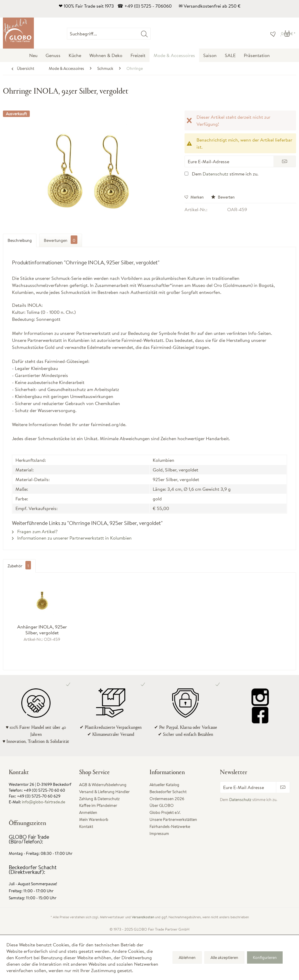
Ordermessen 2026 (167, 799)
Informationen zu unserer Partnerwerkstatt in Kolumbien (72, 538)
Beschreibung (20, 240)
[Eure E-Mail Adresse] (248, 787)
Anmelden (88, 812)
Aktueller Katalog (164, 785)
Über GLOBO (162, 805)
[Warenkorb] (288, 34)
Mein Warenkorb (94, 819)
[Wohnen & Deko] (106, 55)
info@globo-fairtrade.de (44, 802)
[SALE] (230, 55)
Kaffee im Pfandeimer (98, 805)
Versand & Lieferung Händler (104, 792)
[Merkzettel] (272, 34)
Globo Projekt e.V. (165, 812)
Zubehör (19, 566)
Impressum (159, 833)
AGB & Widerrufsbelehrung (103, 785)
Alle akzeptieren (224, 957)
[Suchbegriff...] (109, 34)
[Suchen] (144, 34)
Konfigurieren (265, 957)
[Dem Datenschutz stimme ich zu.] (186, 174)
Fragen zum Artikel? (35, 531)
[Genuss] (53, 55)
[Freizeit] (138, 55)
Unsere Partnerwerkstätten (173, 819)
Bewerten (223, 197)
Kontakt (86, 826)
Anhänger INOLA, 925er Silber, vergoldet (42, 630)
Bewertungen (61, 240)
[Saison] (210, 55)
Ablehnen (187, 957)
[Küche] (75, 55)
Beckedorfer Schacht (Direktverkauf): (33, 870)
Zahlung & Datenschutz (99, 799)
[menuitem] (151, 34)
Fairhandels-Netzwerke (170, 826)
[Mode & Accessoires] (174, 55)
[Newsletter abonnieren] (283, 787)
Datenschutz (215, 174)
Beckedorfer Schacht (168, 792)
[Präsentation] (257, 55)
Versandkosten (143, 917)
